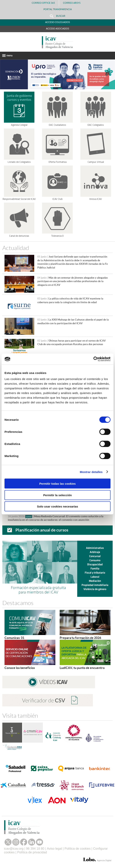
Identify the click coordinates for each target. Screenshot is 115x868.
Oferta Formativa (57, 162)
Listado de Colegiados (19, 162)
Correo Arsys (73, 3)
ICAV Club (57, 199)
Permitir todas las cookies (57, 484)
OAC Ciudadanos (57, 125)
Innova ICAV (96, 199)
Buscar (58, 16)
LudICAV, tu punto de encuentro (82, 668)
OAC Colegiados (96, 125)
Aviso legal (54, 849)
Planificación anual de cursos (42, 530)
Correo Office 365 (43, 3)
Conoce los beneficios (20, 668)
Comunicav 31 (14, 638)
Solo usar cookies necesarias (57, 506)
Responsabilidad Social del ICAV (19, 199)
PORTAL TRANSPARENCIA (58, 9)
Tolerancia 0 (57, 236)
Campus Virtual (96, 162)
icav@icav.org (14, 849)
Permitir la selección (57, 495)
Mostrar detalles (91, 472)
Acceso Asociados (57, 29)
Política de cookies (78, 849)
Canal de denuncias (19, 236)
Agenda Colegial (19, 125)
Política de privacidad (32, 852)
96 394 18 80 (35, 849)
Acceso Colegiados (57, 22)
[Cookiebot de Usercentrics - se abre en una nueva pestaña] (93, 359)
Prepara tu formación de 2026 (80, 638)
